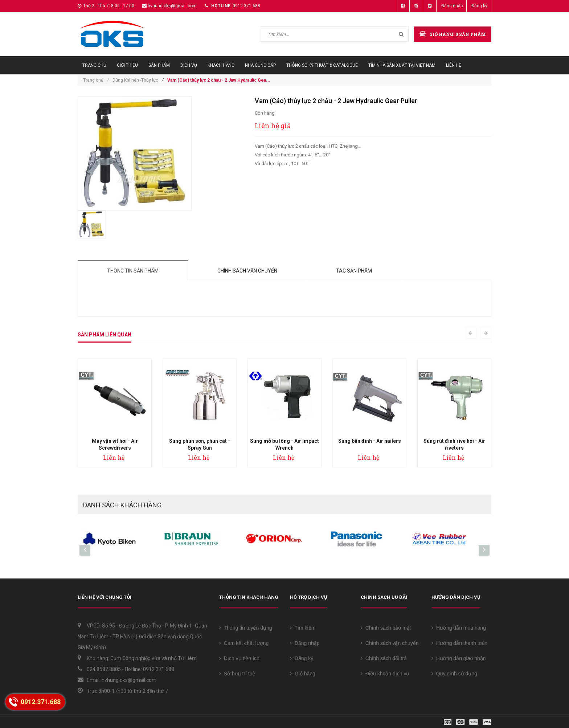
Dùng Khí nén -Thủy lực (135, 80)
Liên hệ (454, 65)
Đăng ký (479, 6)
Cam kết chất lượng (244, 643)
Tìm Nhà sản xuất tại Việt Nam (402, 65)
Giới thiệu (127, 65)
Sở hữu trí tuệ (237, 674)
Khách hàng (221, 65)
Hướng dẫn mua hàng (459, 628)
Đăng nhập (452, 6)
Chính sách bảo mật (386, 628)
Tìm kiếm (303, 628)
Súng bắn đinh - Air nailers (370, 441)
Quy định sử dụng (454, 674)
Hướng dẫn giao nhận (459, 658)
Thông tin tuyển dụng (246, 628)
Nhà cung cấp (260, 65)
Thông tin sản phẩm (133, 271)
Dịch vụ (189, 65)
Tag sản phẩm (354, 271)
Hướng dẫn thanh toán (459, 643)
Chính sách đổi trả (384, 658)
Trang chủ (94, 65)
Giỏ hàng (303, 674)
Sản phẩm (159, 65)
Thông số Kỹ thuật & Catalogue (322, 65)
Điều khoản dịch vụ (385, 674)
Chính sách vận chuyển (247, 271)
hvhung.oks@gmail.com (172, 6)
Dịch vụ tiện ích (239, 658)
